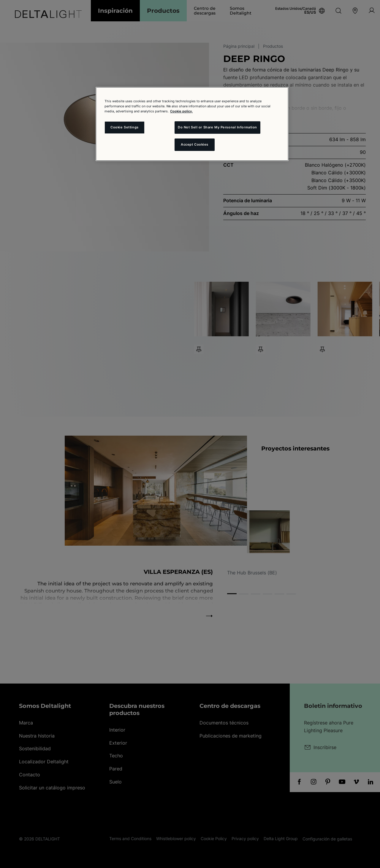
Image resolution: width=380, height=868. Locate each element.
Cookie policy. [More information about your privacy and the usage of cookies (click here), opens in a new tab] (181, 111)
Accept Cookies (195, 144)
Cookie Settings (125, 127)
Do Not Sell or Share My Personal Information (217, 127)
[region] (192, 124)
